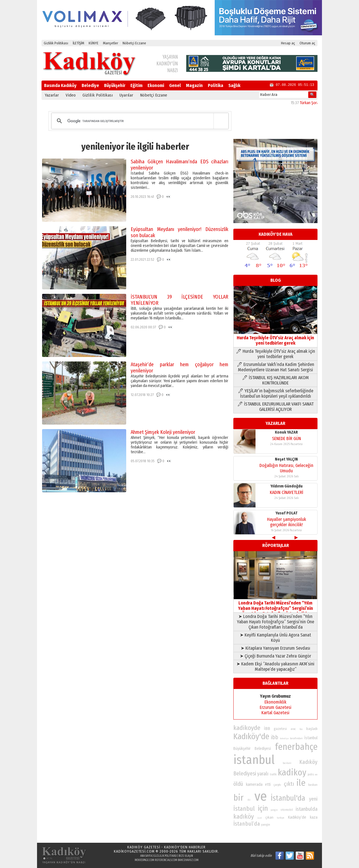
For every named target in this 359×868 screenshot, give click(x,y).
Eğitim (136, 85)
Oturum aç (307, 43)
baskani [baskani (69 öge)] (287, 763)
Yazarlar (52, 95)
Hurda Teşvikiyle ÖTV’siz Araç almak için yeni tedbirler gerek (275, 338)
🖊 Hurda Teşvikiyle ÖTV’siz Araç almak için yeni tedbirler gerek (275, 354)
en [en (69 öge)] (316, 775)
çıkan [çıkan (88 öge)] (269, 817)
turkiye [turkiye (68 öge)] (280, 818)
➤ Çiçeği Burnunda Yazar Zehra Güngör (275, 656)
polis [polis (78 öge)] (311, 774)
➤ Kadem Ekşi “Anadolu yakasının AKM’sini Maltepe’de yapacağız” (275, 667)
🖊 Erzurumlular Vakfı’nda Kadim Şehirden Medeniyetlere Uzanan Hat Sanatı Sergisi (275, 367)
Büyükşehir (115, 85)
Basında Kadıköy (60, 85)
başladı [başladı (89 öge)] (312, 729)
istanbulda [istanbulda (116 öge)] (307, 809)
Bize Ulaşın (186, 856)
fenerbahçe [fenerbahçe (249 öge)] (296, 747)
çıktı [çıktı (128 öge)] (289, 784)
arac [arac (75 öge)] (293, 729)
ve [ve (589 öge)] (261, 796)
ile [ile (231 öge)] (301, 783)
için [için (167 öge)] (263, 809)
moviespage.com (144, 860)
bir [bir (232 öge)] (238, 798)
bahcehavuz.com (188, 860)
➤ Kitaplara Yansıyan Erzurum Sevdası (275, 648)
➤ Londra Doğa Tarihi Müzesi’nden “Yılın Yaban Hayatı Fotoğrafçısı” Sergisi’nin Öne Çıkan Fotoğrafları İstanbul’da (276, 622)
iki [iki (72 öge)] (249, 800)
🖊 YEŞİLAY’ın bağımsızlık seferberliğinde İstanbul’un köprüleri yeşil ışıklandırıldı (276, 393)
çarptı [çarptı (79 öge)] (277, 785)
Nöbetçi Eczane (134, 43)
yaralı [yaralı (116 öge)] (263, 774)
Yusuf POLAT (286, 513)
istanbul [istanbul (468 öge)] (254, 760)
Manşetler (111, 43)
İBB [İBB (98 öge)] (267, 729)
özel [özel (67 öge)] (260, 818)
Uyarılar (126, 95)
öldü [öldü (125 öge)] (238, 784)
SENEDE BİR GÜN (286, 438)
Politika (216, 85)
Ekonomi (156, 85)
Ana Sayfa (146, 856)
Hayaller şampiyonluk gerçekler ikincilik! (286, 522)
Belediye (90, 85)
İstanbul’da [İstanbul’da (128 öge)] (247, 824)
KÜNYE (94, 43)
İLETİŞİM (78, 43)
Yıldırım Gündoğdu (286, 486)
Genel (175, 85)
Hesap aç (288, 43)
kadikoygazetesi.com (134, 851)
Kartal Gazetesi (275, 713)
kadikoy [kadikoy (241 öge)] (292, 772)
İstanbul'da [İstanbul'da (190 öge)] (288, 798)
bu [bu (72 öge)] (301, 729)
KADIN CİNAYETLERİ (286, 492)
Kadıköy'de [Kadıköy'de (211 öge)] (251, 737)
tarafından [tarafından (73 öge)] (296, 738)
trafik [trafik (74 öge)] (273, 775)
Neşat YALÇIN (286, 459)
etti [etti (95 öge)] (268, 785)
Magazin (194, 85)
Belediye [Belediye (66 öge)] (284, 738)
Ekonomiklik (275, 702)
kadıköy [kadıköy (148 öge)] (244, 817)
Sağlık (234, 85)
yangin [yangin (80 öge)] (266, 825)
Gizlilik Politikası (56, 43)
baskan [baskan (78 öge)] (313, 785)
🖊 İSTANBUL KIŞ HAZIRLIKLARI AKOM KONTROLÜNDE (275, 380)
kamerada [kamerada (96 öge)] (254, 784)
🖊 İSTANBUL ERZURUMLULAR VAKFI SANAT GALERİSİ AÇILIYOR (275, 407)
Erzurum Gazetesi (276, 707)
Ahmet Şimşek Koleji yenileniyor (163, 432)
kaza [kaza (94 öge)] (314, 817)
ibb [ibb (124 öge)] (275, 737)
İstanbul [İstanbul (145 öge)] (244, 809)
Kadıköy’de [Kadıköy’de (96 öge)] (297, 817)
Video (71, 95)
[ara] (139, 121)
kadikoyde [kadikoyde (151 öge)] (247, 728)
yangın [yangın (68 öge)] (274, 810)
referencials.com (166, 860)
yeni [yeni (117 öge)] (313, 799)
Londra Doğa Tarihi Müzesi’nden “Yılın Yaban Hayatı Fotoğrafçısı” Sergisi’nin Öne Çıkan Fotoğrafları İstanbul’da (275, 606)
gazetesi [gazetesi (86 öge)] (280, 729)
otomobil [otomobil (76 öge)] (287, 810)
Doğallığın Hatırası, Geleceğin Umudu (286, 468)
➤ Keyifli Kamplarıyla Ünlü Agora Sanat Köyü (275, 638)
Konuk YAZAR (286, 432)
